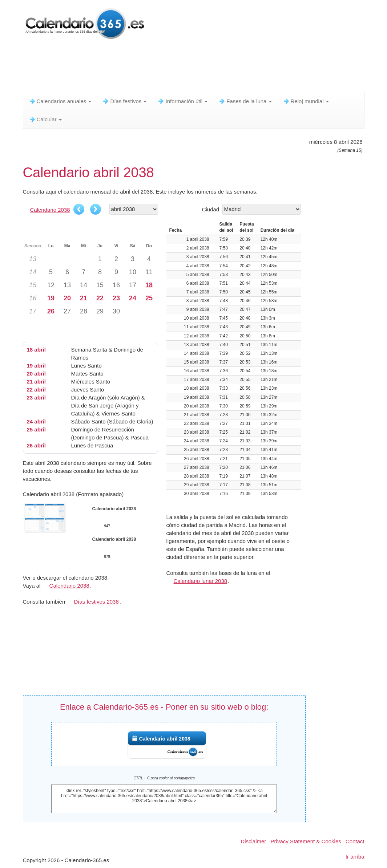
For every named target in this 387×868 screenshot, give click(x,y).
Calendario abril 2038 (165, 739)
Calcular (45, 119)
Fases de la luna (245, 101)
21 (84, 298)
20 (67, 298)
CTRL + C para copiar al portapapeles (164, 778)
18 (149, 285)
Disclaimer (253, 841)
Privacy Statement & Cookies (306, 841)
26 (51, 311)
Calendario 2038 (50, 210)
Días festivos (124, 101)
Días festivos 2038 (96, 602)
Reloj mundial (306, 101)
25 (149, 298)
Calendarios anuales (60, 101)
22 (100, 298)
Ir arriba (355, 857)
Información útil (182, 101)
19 (51, 298)
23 (116, 298)
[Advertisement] (199, 67)
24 (133, 298)
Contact (355, 841)
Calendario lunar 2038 (201, 581)
